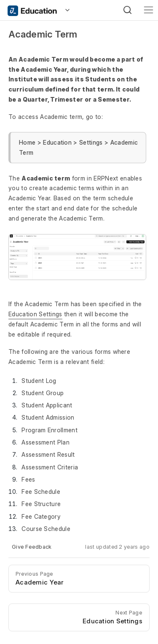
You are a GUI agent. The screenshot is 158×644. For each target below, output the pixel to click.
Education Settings (35, 314)
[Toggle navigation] (149, 10)
